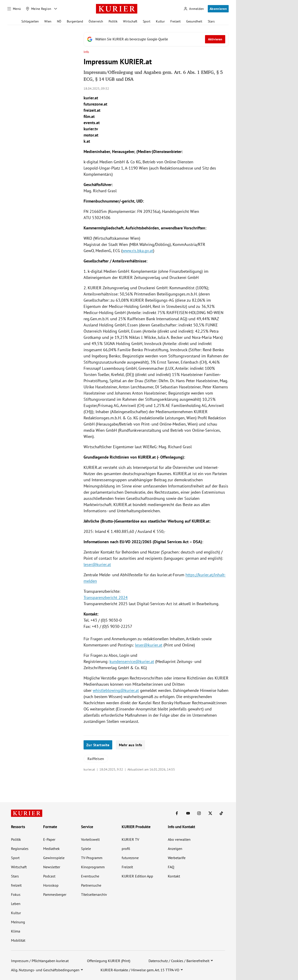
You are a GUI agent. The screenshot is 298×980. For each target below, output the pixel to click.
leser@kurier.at (97, 564)
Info (86, 52)
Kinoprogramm (93, 867)
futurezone (130, 858)
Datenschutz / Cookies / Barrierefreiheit (179, 961)
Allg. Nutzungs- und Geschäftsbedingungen (45, 970)
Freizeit (176, 21)
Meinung (18, 922)
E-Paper (49, 839)
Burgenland (75, 21)
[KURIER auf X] (210, 813)
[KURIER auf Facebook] (177, 813)
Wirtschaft (130, 21)
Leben (16, 904)
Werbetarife (177, 858)
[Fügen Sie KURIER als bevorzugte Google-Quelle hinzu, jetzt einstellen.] (156, 39)
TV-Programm (92, 858)
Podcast (49, 876)
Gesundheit (194, 21)
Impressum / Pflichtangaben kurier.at (40, 961)
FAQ (171, 867)
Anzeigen (175, 849)
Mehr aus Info (131, 745)
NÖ (59, 21)
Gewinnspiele (54, 858)
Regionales (20, 849)
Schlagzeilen (30, 21)
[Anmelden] (194, 9)
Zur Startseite (98, 745)
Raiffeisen (96, 759)
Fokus (16, 894)
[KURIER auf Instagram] (199, 813)
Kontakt (174, 876)
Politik (113, 21)
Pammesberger (55, 894)
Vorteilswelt (90, 839)
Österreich (96, 21)
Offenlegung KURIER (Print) (109, 961)
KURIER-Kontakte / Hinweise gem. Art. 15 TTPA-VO (140, 970)
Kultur (160, 21)
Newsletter (52, 867)
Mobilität (18, 940)
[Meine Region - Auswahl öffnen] (56, 9)
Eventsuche (90, 876)
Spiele (86, 849)
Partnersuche (91, 885)
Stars (211, 21)
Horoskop (51, 885)
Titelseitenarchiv (94, 894)
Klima (16, 931)
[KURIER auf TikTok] (221, 813)
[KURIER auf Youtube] (188, 813)
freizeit (16, 885)
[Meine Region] (39, 9)
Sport (147, 21)
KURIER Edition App (137, 876)
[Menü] (14, 9)
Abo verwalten (179, 839)
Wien (48, 21)
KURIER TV (130, 839)
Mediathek (51, 849)
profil (126, 849)
